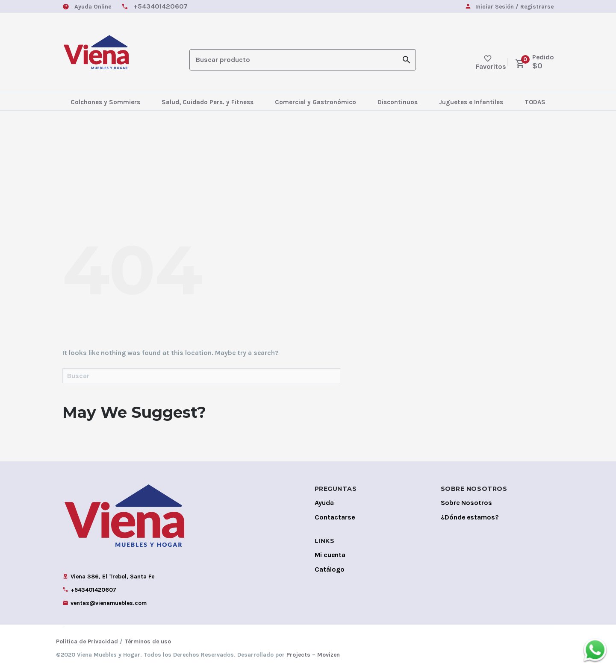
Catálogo (330, 569)
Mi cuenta (330, 555)
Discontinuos (398, 102)
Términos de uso (148, 641)
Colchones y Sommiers (105, 102)
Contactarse (335, 517)
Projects (298, 655)
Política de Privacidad (87, 641)
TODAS (535, 102)
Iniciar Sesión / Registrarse (514, 7)
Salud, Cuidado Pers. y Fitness (208, 102)
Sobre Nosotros (466, 503)
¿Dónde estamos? (470, 517)
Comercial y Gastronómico (315, 102)
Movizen (329, 655)
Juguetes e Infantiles (471, 102)
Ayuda (324, 503)
